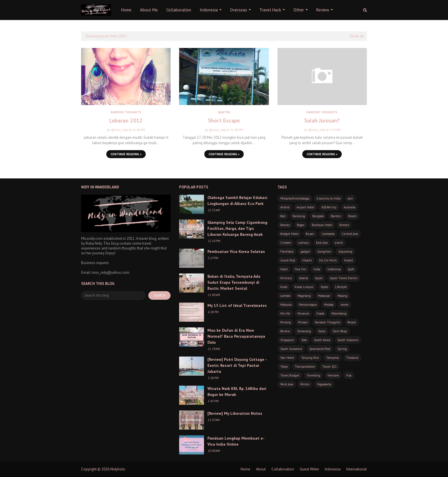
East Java (322, 243)
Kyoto (324, 287)
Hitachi (307, 260)
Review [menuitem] (323, 10)
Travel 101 (329, 367)
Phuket (303, 322)
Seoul (322, 331)
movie (345, 305)
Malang (342, 296)
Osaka (320, 313)
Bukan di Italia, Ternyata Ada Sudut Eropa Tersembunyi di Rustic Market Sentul (234, 282)
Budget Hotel (289, 234)
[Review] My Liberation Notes (235, 413)
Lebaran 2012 (126, 120)
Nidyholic (118, 469)
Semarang (304, 331)
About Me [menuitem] (149, 10)
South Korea (322, 340)
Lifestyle (341, 287)
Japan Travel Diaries (344, 278)
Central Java (350, 234)
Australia (350, 207)
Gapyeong (345, 251)
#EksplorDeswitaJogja (295, 198)
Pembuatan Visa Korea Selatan (236, 251)
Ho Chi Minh (328, 260)
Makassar (324, 296)
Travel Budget (290, 375)
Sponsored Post (320, 349)
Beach (352, 216)
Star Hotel (287, 358)
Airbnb (285, 207)
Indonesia (334, 269)
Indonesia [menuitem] (209, 10)
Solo (304, 340)
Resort (352, 322)
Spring (342, 349)
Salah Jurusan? (322, 120)
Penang (286, 322)
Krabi (284, 287)
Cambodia (328, 234)
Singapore (287, 340)
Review (285, 331)
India (317, 269)
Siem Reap (340, 331)
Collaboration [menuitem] (179, 10)
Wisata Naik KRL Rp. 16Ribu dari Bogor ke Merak (237, 392)
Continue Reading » (126, 154)
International (357, 469)
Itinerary (286, 278)
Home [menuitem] (126, 10)
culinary (304, 243)
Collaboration (283, 469)
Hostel (348, 260)
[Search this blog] (113, 295)
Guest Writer (309, 469)
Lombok (285, 296)
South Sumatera (291, 349)
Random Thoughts (328, 322)
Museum (303, 313)
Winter (305, 384)
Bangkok (318, 216)
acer (350, 198)
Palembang (339, 313)
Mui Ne (285, 313)
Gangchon (324, 251)
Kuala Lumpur (304, 287)
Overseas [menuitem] (239, 10)
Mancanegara (308, 305)
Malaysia (286, 305)
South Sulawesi (348, 340)
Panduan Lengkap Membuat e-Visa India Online (236, 441)
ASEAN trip (329, 207)
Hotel (284, 269)
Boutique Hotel (322, 225)
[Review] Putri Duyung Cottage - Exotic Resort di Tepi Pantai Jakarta (237, 365)
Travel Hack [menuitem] (270, 10)
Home (245, 469)
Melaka (329, 305)
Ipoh (351, 269)
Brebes (344, 225)
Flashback (287, 251)
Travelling (313, 375)
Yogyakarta (324, 384)
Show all (357, 36)
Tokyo (284, 367)
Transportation (305, 367)
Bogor (301, 225)
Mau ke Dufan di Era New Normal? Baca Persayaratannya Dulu (236, 336)
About (261, 469)
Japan (319, 278)
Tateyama (332, 358)
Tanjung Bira (310, 358)
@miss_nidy (119, 130)
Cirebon (286, 243)
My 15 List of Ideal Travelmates (237, 305)
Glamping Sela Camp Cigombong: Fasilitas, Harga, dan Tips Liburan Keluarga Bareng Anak (238, 228)
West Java (287, 384)
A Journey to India (329, 198)
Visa (349, 375)
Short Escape (224, 120)
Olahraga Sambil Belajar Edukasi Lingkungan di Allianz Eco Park (237, 201)
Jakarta (304, 278)
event (339, 243)
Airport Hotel (305, 207)
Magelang (304, 296)
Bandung (299, 216)
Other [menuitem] (299, 10)
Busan (310, 234)
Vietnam (333, 375)
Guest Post (288, 260)
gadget (305, 251)
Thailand (352, 358)
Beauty (285, 225)
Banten (336, 216)
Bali (283, 216)
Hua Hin (301, 269)
